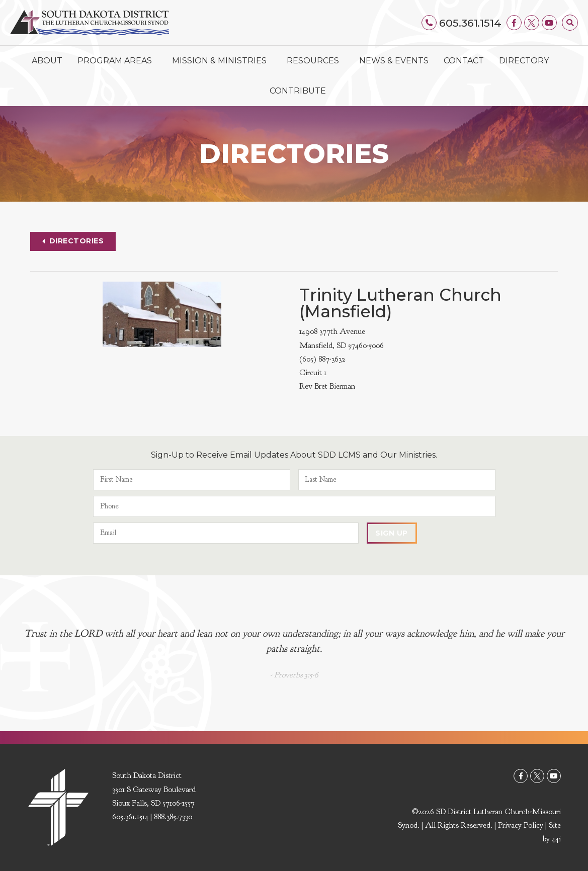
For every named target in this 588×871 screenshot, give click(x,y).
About (47, 61)
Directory (524, 61)
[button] (570, 23)
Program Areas (117, 61)
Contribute (298, 91)
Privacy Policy (521, 825)
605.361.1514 (470, 23)
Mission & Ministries (222, 61)
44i (556, 839)
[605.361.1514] (429, 23)
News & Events (394, 61)
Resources (315, 61)
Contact (464, 61)
